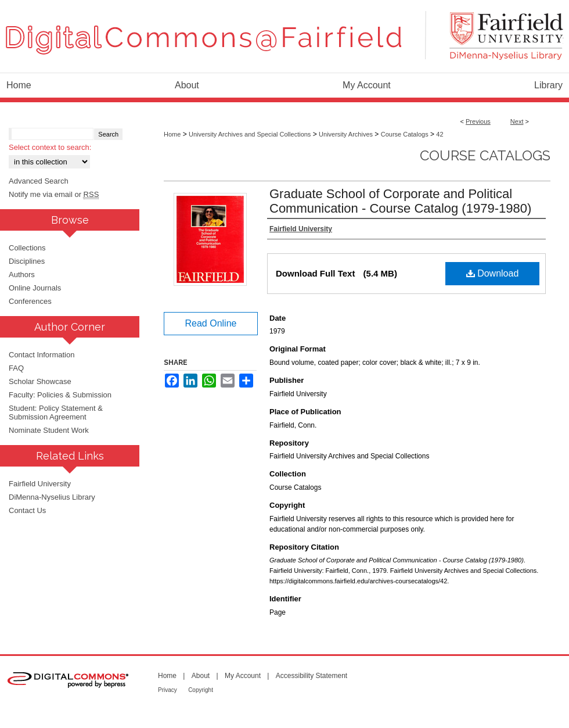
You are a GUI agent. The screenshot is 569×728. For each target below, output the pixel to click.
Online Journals (35, 288)
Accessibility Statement (311, 676)
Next (517, 121)
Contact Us (27, 510)
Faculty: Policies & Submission (60, 395)
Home (172, 134)
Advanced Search (39, 181)
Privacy (168, 690)
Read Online (211, 323)
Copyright (201, 690)
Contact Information (42, 355)
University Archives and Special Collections (250, 134)
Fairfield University (40, 484)
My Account (243, 676)
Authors (22, 275)
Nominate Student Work (49, 430)
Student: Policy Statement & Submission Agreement (56, 413)
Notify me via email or (54, 194)
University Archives (346, 134)
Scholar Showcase (40, 381)
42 (440, 134)
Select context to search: (50, 147)
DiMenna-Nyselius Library (52, 497)
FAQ (16, 368)
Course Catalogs (405, 134)
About (201, 676)
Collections (27, 248)
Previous (478, 121)
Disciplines (27, 261)
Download (493, 273)
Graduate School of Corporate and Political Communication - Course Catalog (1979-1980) (400, 201)
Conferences (30, 301)
